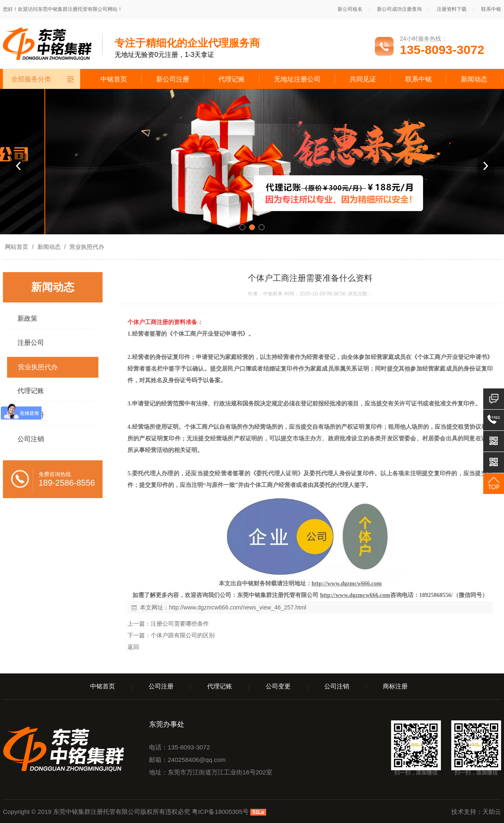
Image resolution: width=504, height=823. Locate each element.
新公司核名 (350, 9)
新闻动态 (474, 79)
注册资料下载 (452, 9)
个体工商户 (199, 427)
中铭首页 (114, 79)
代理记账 (232, 79)
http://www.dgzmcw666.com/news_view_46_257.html (238, 607)
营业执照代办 (86, 247)
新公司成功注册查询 (399, 9)
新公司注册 (173, 79)
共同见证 (363, 79)
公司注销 (337, 686)
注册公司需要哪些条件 (180, 624)
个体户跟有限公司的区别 (183, 635)
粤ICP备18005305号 (220, 812)
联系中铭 (491, 9)
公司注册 (161, 686)
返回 (133, 647)
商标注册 (395, 686)
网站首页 (17, 247)
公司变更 (278, 686)
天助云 (492, 812)
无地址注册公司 (297, 79)
